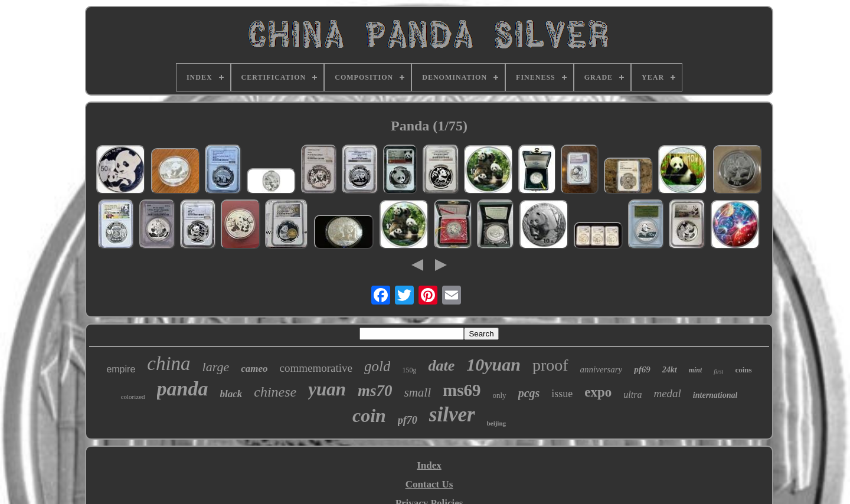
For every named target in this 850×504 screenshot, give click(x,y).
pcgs (529, 393)
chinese (275, 392)
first (718, 372)
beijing (496, 423)
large (216, 367)
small (418, 392)
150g (409, 370)
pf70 (408, 420)
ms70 (375, 391)
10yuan (493, 364)
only (500, 395)
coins (743, 370)
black (231, 394)
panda (183, 389)
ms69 (462, 390)
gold (377, 366)
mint (696, 370)
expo (598, 392)
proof (550, 365)
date (441, 366)
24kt (670, 370)
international (715, 395)
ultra (632, 395)
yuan (327, 389)
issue (562, 394)
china (169, 364)
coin (369, 415)
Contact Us (429, 484)
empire (121, 369)
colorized (133, 397)
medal (667, 393)
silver (452, 415)
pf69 (642, 369)
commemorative (316, 368)
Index (429, 465)
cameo (254, 369)
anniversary (601, 369)
